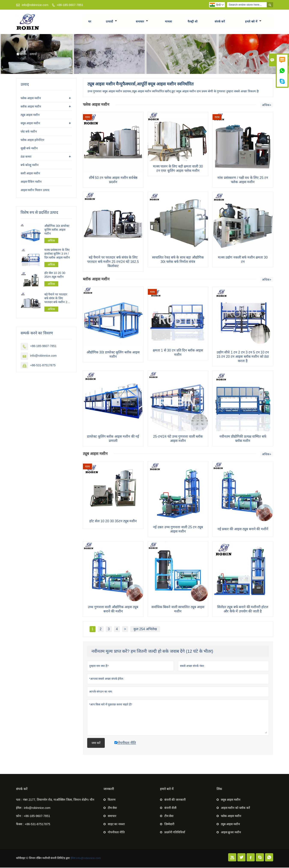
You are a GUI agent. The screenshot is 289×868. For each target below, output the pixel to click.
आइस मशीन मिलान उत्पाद (35, 190)
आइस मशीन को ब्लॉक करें (236, 808)
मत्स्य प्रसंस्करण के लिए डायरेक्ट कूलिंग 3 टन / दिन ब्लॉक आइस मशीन (57, 254)
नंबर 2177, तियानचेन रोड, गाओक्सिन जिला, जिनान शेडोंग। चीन (59, 800)
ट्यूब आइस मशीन (30, 115)
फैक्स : (20, 825)
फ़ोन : (19, 816)
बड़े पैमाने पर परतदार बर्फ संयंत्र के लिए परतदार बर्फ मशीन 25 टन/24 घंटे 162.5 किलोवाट (57, 299)
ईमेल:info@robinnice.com (86, 858)
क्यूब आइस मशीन (30, 124)
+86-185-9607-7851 (70, 5)
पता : (19, 800)
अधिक (51, 241)
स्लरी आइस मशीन (30, 174)
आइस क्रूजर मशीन (231, 833)
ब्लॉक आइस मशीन (31, 107)
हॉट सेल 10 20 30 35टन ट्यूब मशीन (55, 275)
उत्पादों (111, 22)
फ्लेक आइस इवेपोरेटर (33, 140)
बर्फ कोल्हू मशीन (30, 165)
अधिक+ (267, 105)
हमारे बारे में (253, 22)
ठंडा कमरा (26, 157)
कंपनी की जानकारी (175, 800)
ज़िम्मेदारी (169, 825)
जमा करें (96, 743)
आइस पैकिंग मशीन (31, 182)
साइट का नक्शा (116, 825)
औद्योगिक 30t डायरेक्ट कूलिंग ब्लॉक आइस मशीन (57, 230)
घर (90, 22)
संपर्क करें (220, 22)
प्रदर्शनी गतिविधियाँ (175, 833)
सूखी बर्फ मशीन (29, 149)
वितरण (112, 800)
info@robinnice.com (35, 5)
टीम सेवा (112, 808)
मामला (168, 22)
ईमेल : (19, 808)
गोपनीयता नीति (116, 833)
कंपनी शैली (171, 808)
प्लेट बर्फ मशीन (29, 132)
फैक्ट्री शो (192, 22)
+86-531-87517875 (43, 366)
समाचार (142, 22)
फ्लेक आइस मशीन (31, 99)
